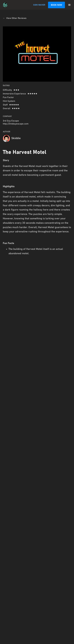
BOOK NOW (56, 5)
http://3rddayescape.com (16, 124)
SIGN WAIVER (39, 5)
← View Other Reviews (15, 18)
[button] (69, 5)
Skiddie (16, 138)
